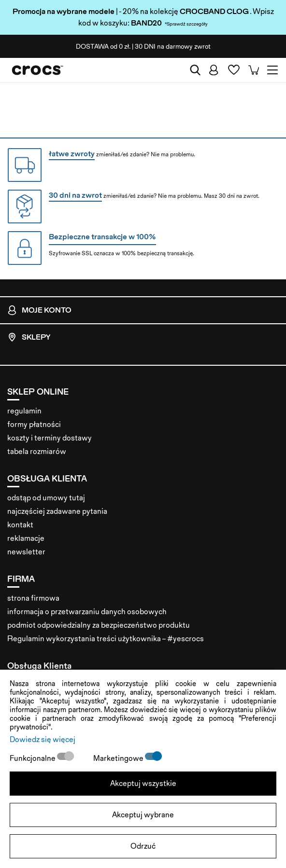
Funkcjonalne (33, 758)
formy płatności (34, 424)
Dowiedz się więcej (43, 739)
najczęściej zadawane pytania (57, 511)
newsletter (26, 552)
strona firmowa (33, 598)
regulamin (24, 411)
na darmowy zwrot (173, 46)
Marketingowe (119, 758)
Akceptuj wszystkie (143, 783)
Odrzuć (143, 846)
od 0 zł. (103, 46)
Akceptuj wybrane (143, 815)
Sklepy (29, 337)
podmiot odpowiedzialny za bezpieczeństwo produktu (99, 625)
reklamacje (26, 538)
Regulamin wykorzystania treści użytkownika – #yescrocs (106, 639)
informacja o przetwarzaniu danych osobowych (87, 612)
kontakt (20, 525)
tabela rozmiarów (37, 451)
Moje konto (39, 310)
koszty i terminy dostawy (50, 438)
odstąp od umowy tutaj (46, 498)
